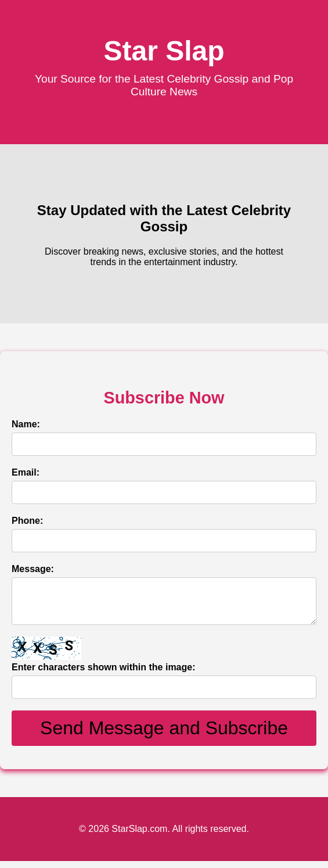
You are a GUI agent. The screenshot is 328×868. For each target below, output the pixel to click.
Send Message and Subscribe (164, 735)
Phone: (27, 521)
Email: (26, 472)
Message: (33, 569)
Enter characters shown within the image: (104, 674)
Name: (26, 424)
